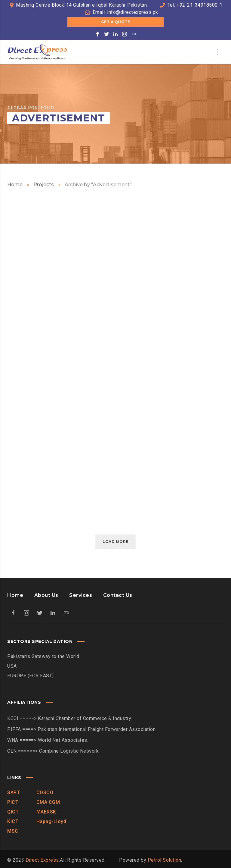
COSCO (45, 793)
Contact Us (118, 595)
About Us (46, 595)
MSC (13, 831)
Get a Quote (116, 22)
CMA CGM (48, 802)
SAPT (14, 793)
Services (81, 595)
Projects (44, 185)
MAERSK (46, 812)
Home (15, 185)
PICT (13, 802)
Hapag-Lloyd (51, 821)
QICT (13, 812)
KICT (13, 821)
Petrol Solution (165, 860)
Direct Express (42, 860)
